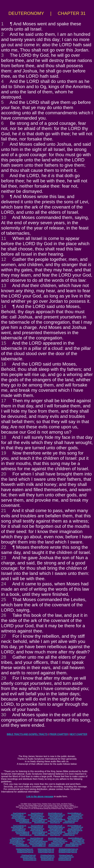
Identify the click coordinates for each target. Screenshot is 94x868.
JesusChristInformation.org (56, 815)
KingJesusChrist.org (47, 860)
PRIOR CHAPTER (59, 734)
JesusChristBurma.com (17, 841)
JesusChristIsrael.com (18, 838)
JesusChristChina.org (38, 816)
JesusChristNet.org (77, 815)
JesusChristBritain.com (75, 838)
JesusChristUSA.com (16, 840)
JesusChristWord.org (23, 821)
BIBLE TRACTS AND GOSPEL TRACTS (27, 734)
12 (4, 259)
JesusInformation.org (41, 823)
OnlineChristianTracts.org (46, 851)
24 (4, 584)
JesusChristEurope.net (55, 826)
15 (4, 343)
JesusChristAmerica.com (35, 840)
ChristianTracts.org (69, 823)
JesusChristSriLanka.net (75, 830)
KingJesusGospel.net (71, 833)
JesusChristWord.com (22, 846)
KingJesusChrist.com (30, 860)
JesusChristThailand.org (40, 819)
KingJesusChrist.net (65, 860)
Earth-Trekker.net (73, 832)
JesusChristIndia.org (36, 818)
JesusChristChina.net (38, 829)
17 (4, 401)
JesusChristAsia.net (37, 826)
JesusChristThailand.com (38, 844)
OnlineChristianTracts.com (46, 849)
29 (4, 678)
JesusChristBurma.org (55, 818)
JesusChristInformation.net (56, 827)
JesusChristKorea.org (56, 816)
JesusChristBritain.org (74, 813)
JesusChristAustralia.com (74, 844)
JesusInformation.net (41, 835)
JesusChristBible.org (38, 821)
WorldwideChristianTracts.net (68, 852)
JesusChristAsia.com (37, 838)
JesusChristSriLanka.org (75, 818)
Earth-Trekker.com (78, 841)
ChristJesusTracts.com (29, 855)
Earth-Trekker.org (73, 819)
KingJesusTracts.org (47, 858)
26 (4, 615)
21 (4, 511)
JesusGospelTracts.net (66, 857)
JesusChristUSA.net (17, 827)
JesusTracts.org (55, 823)
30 (4, 715)
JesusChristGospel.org (55, 821)
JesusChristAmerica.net (35, 827)
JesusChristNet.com (78, 840)
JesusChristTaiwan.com (20, 844)
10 (4, 217)
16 (4, 364)
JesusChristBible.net (38, 833)
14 (4, 306)
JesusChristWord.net (23, 833)
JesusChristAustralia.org (58, 819)
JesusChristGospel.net (55, 833)
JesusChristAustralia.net (58, 832)
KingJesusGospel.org (71, 821)
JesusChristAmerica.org (35, 815)
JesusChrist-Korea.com (60, 841)
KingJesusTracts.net (65, 858)
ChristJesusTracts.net (66, 855)
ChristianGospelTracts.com (24, 849)
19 (4, 453)
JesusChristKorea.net (56, 829)
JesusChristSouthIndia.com (37, 843)
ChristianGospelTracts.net (25, 852)
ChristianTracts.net (69, 835)
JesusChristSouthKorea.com (39, 841)
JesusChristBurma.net (55, 830)
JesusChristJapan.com (56, 844)
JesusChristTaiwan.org (22, 819)
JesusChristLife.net (77, 827)
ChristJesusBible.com (72, 846)
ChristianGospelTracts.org (25, 851)
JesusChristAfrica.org (19, 816)
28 (4, 657)
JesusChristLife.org (25, 823)
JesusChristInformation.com (57, 840)
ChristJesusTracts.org (47, 855)
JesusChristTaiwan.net (22, 832)
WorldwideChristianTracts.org (68, 851)
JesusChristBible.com (39, 846)
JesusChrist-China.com (77, 843)
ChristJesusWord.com (55, 846)
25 (4, 600)
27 (4, 636)
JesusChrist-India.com (58, 843)
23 (4, 558)
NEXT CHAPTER (79, 734)
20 (4, 474)
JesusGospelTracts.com (28, 857)
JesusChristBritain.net (74, 826)
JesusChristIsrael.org (19, 813)
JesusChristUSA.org (17, 815)
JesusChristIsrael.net (19, 826)
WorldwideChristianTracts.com (69, 849)
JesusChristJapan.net (75, 829)
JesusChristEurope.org (55, 813)
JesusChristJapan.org (75, 816)
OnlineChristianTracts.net (46, 852)
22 (4, 547)
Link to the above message (40, 796)
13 (4, 285)
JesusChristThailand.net (40, 832)
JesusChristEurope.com (55, 838)
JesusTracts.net (55, 835)
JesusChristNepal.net (18, 830)
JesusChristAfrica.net (19, 829)
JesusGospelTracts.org (47, 857)
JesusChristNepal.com (17, 843)
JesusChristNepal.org (18, 818)
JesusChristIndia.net (37, 830)
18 (4, 437)
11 (4, 238)
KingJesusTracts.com (30, 858)
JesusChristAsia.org (37, 813)
